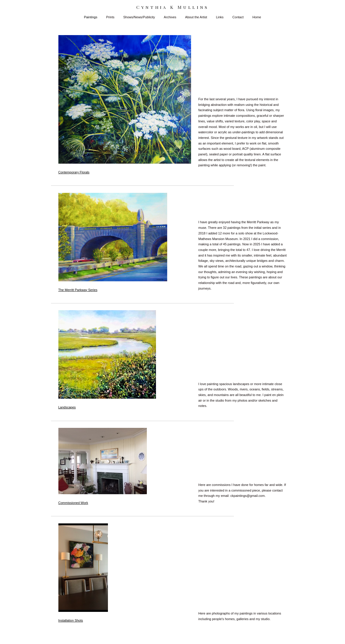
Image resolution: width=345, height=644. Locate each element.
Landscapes (67, 407)
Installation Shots (71, 620)
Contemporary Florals (74, 172)
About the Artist (196, 17)
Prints (110, 17)
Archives (170, 17)
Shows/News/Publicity (139, 17)
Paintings (91, 17)
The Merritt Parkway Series (78, 290)
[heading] (172, 7)
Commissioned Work (73, 503)
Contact (238, 17)
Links (220, 17)
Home (257, 17)
